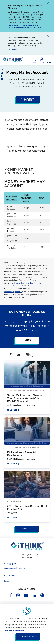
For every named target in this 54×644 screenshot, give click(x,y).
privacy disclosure (14, 631)
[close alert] (48, 4)
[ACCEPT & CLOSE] (27, 638)
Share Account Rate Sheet (18, 286)
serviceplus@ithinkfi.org (14, 292)
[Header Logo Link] (13, 60)
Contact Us (10, 575)
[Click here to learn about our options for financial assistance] (26, 27)
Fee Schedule (35, 283)
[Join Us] (26, 341)
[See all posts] (26, 530)
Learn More (13, 49)
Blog (7, 581)
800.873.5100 (10, 564)
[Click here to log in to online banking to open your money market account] (27, 100)
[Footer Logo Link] (27, 546)
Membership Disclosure (20, 283)
